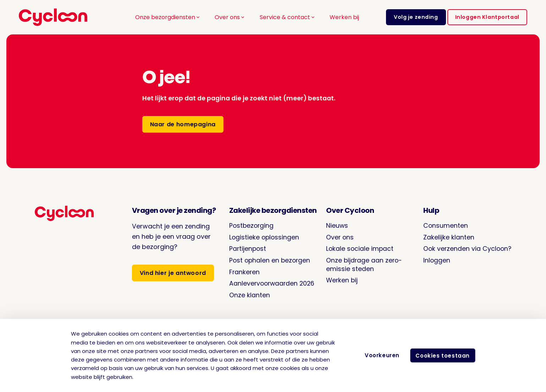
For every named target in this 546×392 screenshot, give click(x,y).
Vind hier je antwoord (172, 273)
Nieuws (336, 225)
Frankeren (244, 271)
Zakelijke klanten (447, 237)
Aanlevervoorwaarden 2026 (272, 282)
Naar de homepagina (183, 124)
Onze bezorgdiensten (168, 17)
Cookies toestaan (442, 356)
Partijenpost (247, 248)
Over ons (230, 17)
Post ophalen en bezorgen (270, 260)
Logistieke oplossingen (264, 237)
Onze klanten (249, 294)
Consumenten (444, 225)
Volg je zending (416, 17)
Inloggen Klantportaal (487, 17)
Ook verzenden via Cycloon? (466, 248)
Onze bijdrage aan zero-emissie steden (364, 264)
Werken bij (344, 17)
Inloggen (435, 260)
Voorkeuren (380, 355)
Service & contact (288, 17)
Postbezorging (251, 225)
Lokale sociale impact (359, 248)
